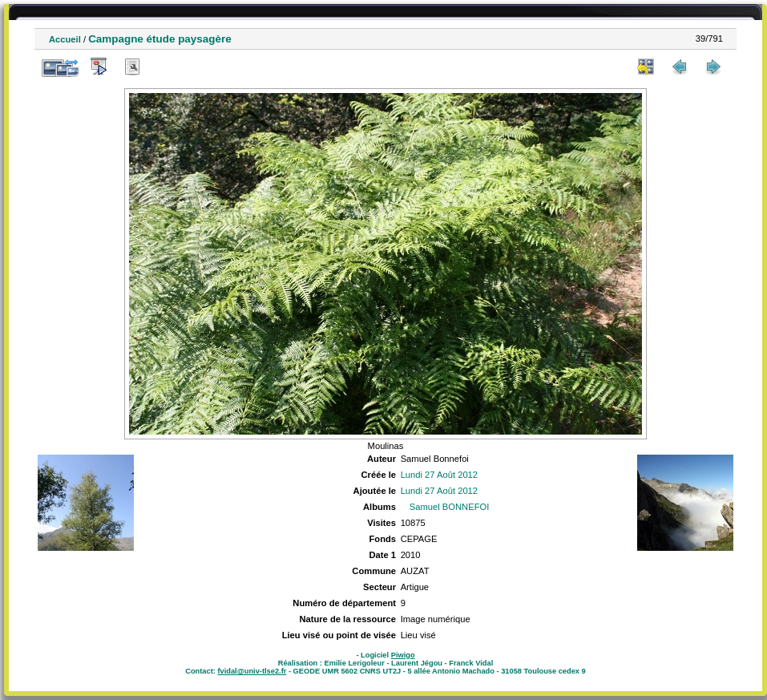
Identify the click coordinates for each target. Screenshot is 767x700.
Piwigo (403, 655)
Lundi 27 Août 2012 (439, 475)
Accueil (65, 39)
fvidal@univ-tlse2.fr (252, 671)
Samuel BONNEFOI (449, 507)
